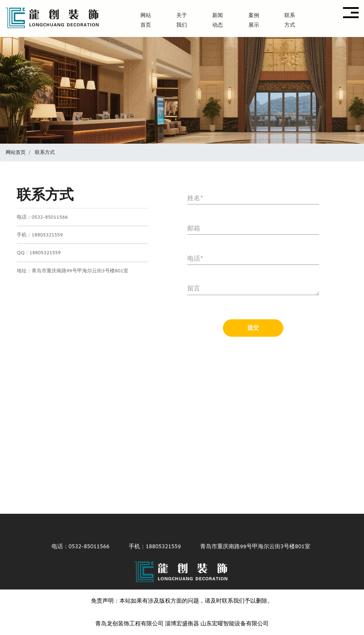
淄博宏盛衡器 (182, 623)
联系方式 (45, 152)
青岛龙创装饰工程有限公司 (129, 623)
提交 (253, 328)
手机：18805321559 (151, 546)
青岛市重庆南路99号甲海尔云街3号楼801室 (251, 546)
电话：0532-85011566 (76, 546)
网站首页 (16, 152)
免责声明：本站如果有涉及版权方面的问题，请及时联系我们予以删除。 (182, 601)
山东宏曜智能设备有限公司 (235, 623)
